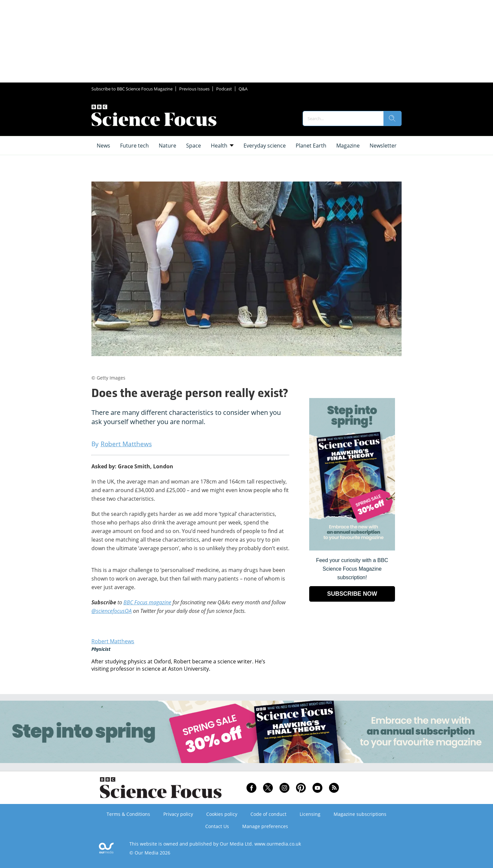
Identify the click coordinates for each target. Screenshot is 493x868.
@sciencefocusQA (112, 611)
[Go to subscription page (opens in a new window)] (352, 549)
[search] (392, 118)
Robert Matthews (113, 641)
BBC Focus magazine (147, 602)
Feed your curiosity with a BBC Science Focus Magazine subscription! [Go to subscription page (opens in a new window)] (352, 569)
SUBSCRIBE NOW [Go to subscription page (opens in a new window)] (352, 594)
